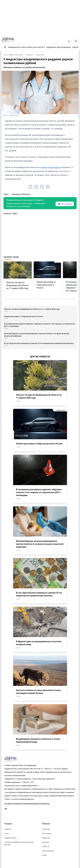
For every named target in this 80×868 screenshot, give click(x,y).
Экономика (47, 833)
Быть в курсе (65, 204)
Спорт (44, 855)
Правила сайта (10, 838)
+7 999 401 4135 (27, 782)
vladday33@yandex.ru (30, 786)
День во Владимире (8, 40)
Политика (46, 829)
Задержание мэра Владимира (59, 47)
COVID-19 (46, 846)
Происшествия (48, 851)
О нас (7, 833)
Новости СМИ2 (10, 214)
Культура (46, 842)
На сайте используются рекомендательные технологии (27, 803)
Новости (8, 829)
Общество (46, 838)
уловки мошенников (51, 167)
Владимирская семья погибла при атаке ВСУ (27, 47)
